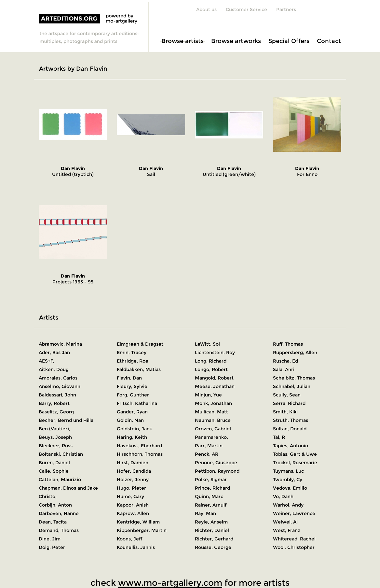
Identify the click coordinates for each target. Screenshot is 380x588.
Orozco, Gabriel (213, 429)
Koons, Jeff (129, 539)
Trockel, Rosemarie (295, 463)
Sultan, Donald (290, 429)
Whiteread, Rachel (294, 539)
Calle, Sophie (54, 471)
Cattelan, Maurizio (60, 480)
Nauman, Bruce (213, 420)
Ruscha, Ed (285, 361)
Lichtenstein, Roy (215, 352)
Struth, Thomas (291, 420)
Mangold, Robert (214, 378)
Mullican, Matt (211, 412)
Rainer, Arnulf (211, 505)
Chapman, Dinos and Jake (68, 488)
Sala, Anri (284, 369)
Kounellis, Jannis (136, 547)
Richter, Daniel (212, 530)
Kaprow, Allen (133, 513)
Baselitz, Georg (56, 412)
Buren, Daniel (54, 463)
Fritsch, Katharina (137, 403)
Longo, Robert (211, 369)
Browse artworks (236, 41)
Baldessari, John (57, 395)
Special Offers (289, 41)
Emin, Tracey (132, 352)
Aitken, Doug (54, 369)
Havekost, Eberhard (139, 446)
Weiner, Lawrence (294, 513)
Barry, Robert (54, 403)
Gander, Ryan (132, 412)
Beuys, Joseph (55, 437)
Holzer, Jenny (133, 480)
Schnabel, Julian (292, 386)
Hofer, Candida (134, 471)
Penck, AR (207, 454)
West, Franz (287, 530)
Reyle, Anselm (211, 522)
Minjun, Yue (208, 395)
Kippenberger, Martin (142, 530)
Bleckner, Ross (56, 446)
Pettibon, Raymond (217, 471)
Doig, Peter (52, 547)
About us (206, 9)
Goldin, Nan (130, 420)
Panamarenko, (211, 437)
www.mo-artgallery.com (170, 583)
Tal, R (279, 437)
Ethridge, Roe (133, 361)
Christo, (48, 496)
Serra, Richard (289, 403)
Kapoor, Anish (133, 505)
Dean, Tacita (53, 522)
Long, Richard (211, 361)
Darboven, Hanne (59, 513)
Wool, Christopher (294, 547)
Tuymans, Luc (288, 471)
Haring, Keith (132, 437)
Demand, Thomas (59, 530)
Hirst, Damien (133, 463)
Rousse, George (213, 547)
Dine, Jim (50, 539)
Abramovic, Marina (60, 344)
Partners (286, 9)
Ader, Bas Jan (54, 352)
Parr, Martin (209, 446)
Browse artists (183, 41)
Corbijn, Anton (55, 505)
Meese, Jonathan (215, 386)
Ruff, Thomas (288, 344)
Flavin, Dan (129, 378)
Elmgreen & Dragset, (141, 344)
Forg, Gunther (133, 395)
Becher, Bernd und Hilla (66, 420)
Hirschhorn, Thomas (140, 454)
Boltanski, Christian (61, 454)
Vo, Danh (283, 496)
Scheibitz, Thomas (294, 378)
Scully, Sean (287, 395)
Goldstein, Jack (134, 429)
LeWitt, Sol (207, 344)
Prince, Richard (212, 488)
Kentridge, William (138, 522)
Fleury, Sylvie (132, 386)
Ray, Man (205, 513)
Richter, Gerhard (214, 539)
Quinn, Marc (209, 496)
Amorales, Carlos (58, 378)
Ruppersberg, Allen (295, 352)
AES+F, (47, 361)
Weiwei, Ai (285, 522)
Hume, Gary (130, 496)
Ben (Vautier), (54, 429)
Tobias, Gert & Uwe (295, 454)
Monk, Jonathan (213, 403)
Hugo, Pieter (131, 488)
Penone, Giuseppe (216, 463)
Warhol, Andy (288, 505)
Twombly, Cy (288, 480)
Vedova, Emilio (290, 488)
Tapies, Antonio (291, 446)
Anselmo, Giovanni (60, 386)
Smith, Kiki (285, 412)
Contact (329, 41)
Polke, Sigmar (211, 480)
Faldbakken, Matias (139, 369)
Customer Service (246, 9)
